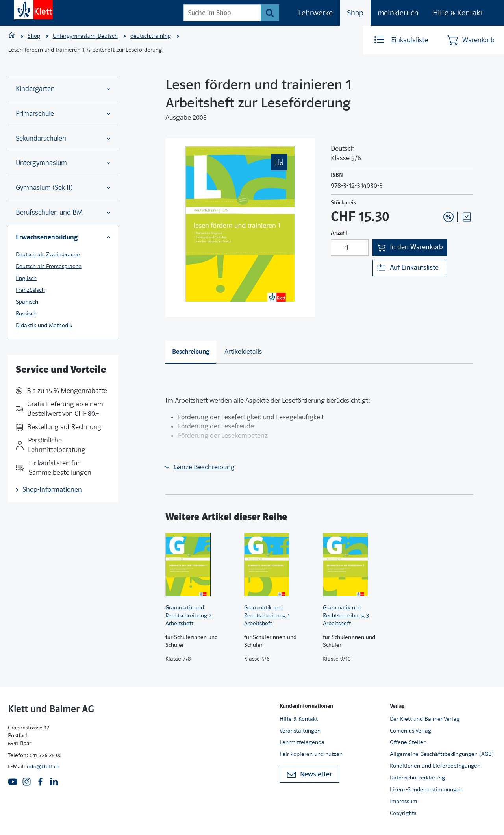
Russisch (26, 313)
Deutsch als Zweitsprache (48, 254)
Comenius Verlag (410, 731)
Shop (355, 13)
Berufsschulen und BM (63, 212)
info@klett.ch (43, 766)
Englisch (26, 278)
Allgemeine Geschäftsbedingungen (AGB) (442, 754)
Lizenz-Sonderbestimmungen (426, 789)
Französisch (30, 290)
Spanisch (27, 302)
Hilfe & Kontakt (458, 13)
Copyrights (403, 813)
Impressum (403, 801)
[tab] (191, 352)
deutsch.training (151, 36)
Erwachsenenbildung (63, 237)
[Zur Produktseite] (201, 565)
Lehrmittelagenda (302, 742)
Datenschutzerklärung (417, 778)
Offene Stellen (408, 742)
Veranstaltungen (300, 731)
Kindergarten (63, 89)
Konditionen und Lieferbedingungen (435, 766)
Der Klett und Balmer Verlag (425, 719)
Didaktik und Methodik (44, 325)
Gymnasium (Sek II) (63, 188)
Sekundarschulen (63, 138)
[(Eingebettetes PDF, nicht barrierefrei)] (240, 224)
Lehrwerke (315, 13)
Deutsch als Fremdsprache (49, 266)
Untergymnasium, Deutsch (85, 36)
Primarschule (63, 114)
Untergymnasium (63, 163)
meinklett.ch (398, 13)
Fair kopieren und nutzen (311, 754)
